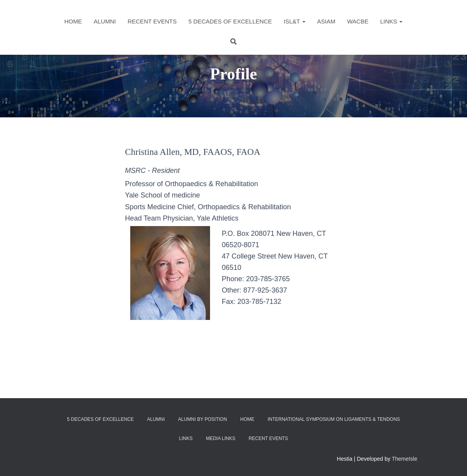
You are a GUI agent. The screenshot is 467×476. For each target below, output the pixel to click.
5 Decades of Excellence (230, 21)
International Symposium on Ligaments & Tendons (334, 419)
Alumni (105, 21)
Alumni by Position (202, 419)
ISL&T (295, 21)
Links (392, 21)
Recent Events (152, 21)
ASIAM (326, 21)
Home (73, 21)
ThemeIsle (405, 459)
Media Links (220, 438)
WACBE (357, 21)
